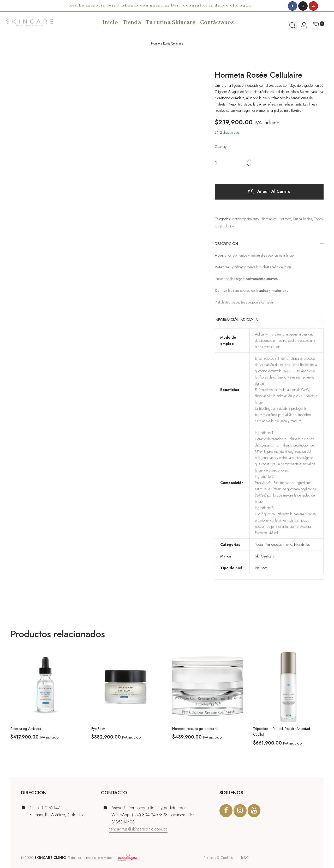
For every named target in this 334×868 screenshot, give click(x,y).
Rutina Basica (303, 219)
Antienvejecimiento (245, 219)
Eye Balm (98, 729)
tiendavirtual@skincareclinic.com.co (138, 829)
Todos (259, 544)
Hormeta (285, 219)
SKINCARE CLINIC (50, 858)
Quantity (221, 147)
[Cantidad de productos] (225, 163)
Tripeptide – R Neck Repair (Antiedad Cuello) (282, 731)
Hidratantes (269, 219)
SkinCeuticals (264, 556)
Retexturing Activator (26, 729)
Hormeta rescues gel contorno (195, 729)
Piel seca (261, 568)
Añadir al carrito (274, 191)
